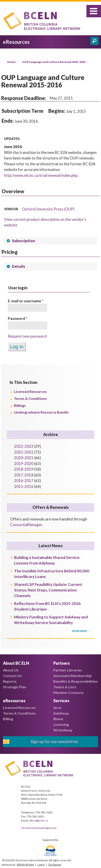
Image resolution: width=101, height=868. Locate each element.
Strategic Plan (15, 687)
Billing (8, 719)
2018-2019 (24, 469)
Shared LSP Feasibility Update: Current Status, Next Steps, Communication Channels (48, 590)
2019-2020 (24, 464)
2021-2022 (24, 452)
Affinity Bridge (25, 865)
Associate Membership (73, 676)
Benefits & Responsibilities (75, 681)
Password (18, 318)
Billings (20, 405)
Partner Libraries (68, 670)
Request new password (27, 336)
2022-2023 (24, 446)
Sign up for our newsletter (54, 742)
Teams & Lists (65, 687)
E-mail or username (26, 301)
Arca (57, 707)
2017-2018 (24, 475)
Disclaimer (55, 865)
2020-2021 (24, 458)
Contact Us (12, 676)
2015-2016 (24, 486)
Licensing (61, 724)
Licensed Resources (30, 391)
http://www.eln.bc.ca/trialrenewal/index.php (41, 175)
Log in (41, 865)
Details (18, 266)
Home (11, 62)
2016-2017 (24, 481)
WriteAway (63, 730)
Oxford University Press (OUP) (48, 209)
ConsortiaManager (26, 525)
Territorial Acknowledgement (39, 828)
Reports (10, 681)
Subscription (23, 241)
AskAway (61, 713)
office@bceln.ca (38, 820)
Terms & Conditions (30, 398)
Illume (58, 719)
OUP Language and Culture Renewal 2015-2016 (54, 62)
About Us (11, 670)
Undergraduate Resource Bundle (41, 412)
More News (80, 631)
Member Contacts (69, 692)
